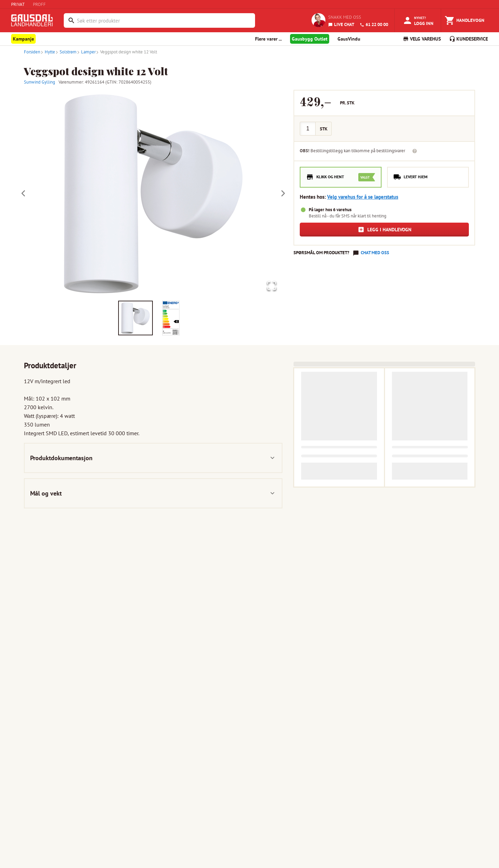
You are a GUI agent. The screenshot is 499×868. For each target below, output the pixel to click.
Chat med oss (375, 253)
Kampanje (23, 39)
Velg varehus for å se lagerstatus (363, 197)
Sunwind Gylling (40, 82)
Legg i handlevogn (384, 230)
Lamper (86, 52)
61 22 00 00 (374, 24)
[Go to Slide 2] (171, 318)
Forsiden (32, 52)
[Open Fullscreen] (270, 285)
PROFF (39, 4)
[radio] (341, 177)
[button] (153, 194)
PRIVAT (18, 4)
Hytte (48, 52)
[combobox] (164, 21)
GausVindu (349, 39)
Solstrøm (66, 52)
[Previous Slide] (23, 194)
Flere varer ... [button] (268, 39)
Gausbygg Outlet (310, 39)
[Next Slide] (283, 194)
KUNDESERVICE (469, 39)
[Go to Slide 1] (135, 318)
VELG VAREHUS (422, 39)
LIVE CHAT (341, 24)
